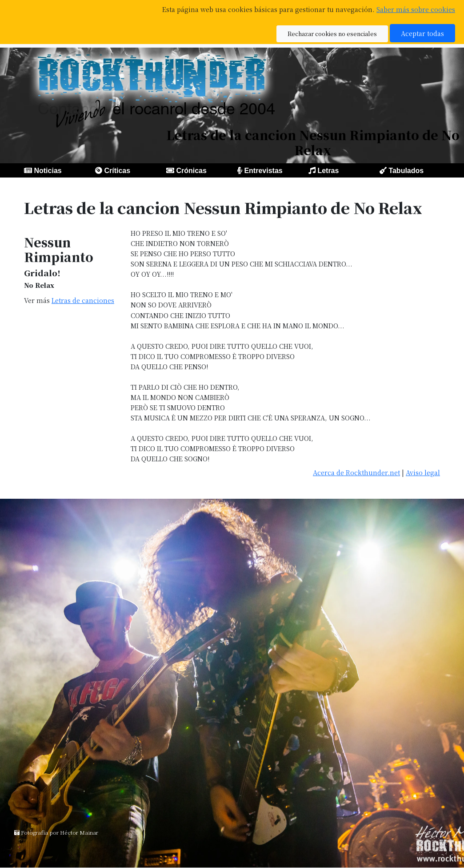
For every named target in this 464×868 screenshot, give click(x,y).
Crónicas (191, 171)
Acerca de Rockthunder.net (356, 472)
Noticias (48, 171)
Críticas (117, 171)
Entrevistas (263, 171)
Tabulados (406, 171)
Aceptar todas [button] (422, 33)
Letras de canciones (83, 300)
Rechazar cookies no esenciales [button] (332, 34)
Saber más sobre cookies (416, 9)
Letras (328, 171)
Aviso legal (423, 472)
